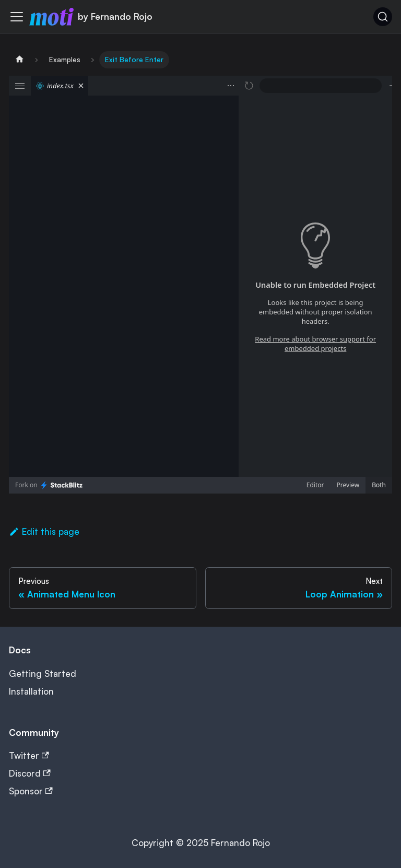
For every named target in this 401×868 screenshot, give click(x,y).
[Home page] (19, 60)
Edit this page (44, 531)
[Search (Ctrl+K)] (383, 17)
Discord (30, 773)
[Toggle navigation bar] (17, 17)
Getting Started (43, 673)
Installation (31, 691)
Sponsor (31, 791)
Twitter (29, 755)
